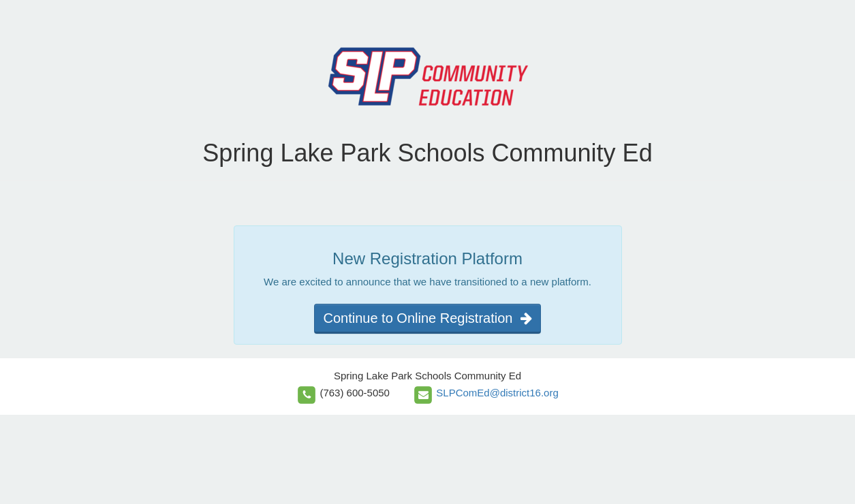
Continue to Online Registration (427, 318)
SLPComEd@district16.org (497, 393)
